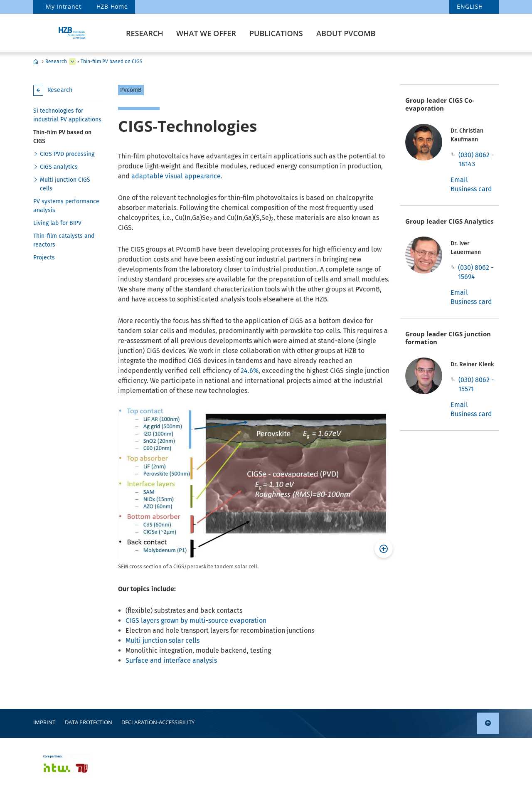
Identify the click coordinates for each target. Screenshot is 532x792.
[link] (488, 723)
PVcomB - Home (36, 62)
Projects (44, 258)
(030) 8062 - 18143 (476, 159)
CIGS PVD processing (67, 154)
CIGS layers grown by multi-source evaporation (196, 621)
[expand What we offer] (72, 62)
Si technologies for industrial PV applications (67, 115)
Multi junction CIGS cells (65, 184)
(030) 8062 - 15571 (476, 384)
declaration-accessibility (158, 722)
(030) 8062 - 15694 (476, 272)
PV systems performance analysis (66, 206)
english (470, 6)
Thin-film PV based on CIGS (112, 62)
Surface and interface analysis (171, 660)
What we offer (206, 33)
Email (459, 180)
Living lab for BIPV (57, 223)
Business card (471, 189)
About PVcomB (346, 33)
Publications (276, 33)
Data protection (89, 722)
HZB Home (112, 6)
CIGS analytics (59, 167)
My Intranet (64, 6)
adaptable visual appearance (176, 176)
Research (145, 33)
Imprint (44, 722)
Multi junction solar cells (163, 640)
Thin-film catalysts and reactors (64, 240)
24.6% (250, 371)
